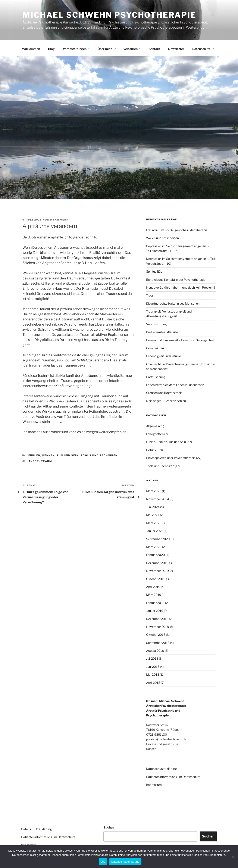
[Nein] (233, 857)
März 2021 (154, 522)
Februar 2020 (156, 554)
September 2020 (158, 538)
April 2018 (153, 682)
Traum (47, 460)
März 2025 (154, 490)
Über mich (107, 48)
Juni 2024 (153, 506)
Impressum (154, 784)
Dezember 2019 (157, 562)
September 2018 (158, 642)
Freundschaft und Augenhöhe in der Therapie (177, 229)
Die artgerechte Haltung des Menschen (173, 303)
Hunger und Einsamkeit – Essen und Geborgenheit (180, 340)
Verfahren (132, 48)
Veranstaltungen (77, 48)
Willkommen (31, 48)
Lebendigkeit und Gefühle (164, 355)
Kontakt (154, 48)
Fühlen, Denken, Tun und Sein (54, 455)
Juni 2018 (153, 666)
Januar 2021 (155, 530)
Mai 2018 (153, 674)
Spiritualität (154, 271)
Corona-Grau (155, 347)
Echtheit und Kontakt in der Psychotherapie (176, 279)
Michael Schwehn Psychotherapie (109, 15)
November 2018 (157, 626)
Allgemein (153, 425)
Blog (51, 48)
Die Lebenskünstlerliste (162, 331)
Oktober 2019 (156, 578)
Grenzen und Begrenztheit (164, 392)
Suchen (109, 827)
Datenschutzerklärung (161, 768)
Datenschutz (203, 48)
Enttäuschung (156, 376)
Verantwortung (156, 324)
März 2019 (154, 594)
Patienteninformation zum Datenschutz (173, 776)
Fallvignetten (155, 433)
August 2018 (155, 650)
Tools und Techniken (99, 455)
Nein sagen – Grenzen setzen (166, 400)
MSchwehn (59, 219)
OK (103, 862)
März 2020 (154, 546)
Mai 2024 (153, 514)
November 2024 (158, 498)
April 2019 (153, 586)
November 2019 (157, 570)
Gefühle (151, 449)
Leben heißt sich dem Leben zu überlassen (175, 384)
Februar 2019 (155, 602)
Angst (34, 460)
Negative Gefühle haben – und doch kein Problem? (181, 287)
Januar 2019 (155, 610)
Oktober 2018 (156, 634)
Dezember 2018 (157, 618)
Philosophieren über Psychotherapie (171, 457)
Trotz (150, 295)
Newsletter (176, 48)
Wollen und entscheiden (162, 237)
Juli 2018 (152, 658)
